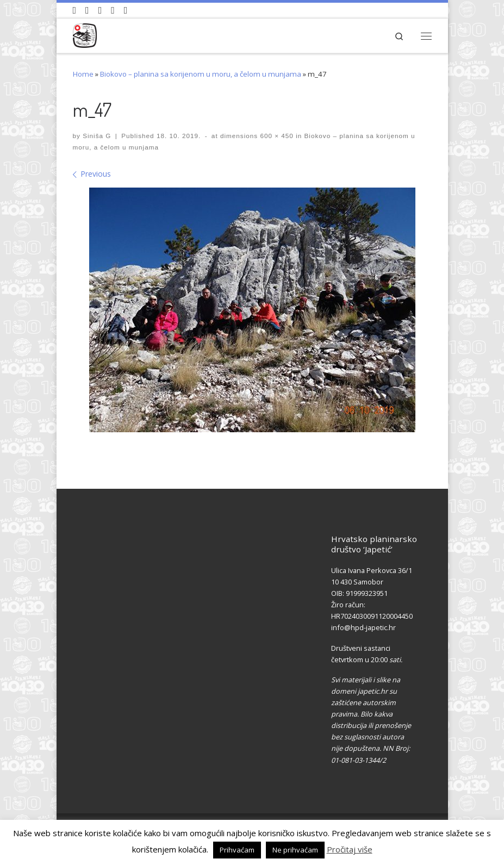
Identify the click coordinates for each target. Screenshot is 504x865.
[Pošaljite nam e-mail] (126, 10)
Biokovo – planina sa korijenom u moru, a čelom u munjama (201, 74)
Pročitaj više (350, 849)
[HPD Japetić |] (85, 34)
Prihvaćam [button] (237, 850)
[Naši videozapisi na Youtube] (75, 10)
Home (83, 74)
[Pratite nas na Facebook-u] (87, 10)
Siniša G (97, 136)
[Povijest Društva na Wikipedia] (113, 10)
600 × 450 (276, 136)
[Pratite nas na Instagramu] (100, 10)
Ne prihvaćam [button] (295, 850)
